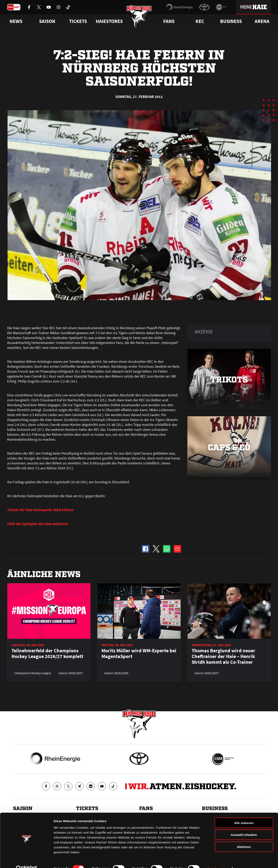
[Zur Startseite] (139, 17)
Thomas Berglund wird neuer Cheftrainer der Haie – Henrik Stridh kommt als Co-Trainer (223, 656)
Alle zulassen (244, 814)
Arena (262, 21)
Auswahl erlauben (244, 826)
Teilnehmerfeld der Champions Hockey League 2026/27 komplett (47, 654)
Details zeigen (218, 860)
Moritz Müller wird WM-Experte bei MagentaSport (139, 654)
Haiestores (109, 21)
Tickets (78, 21)
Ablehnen (244, 838)
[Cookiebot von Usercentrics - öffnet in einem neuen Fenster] (26, 860)
